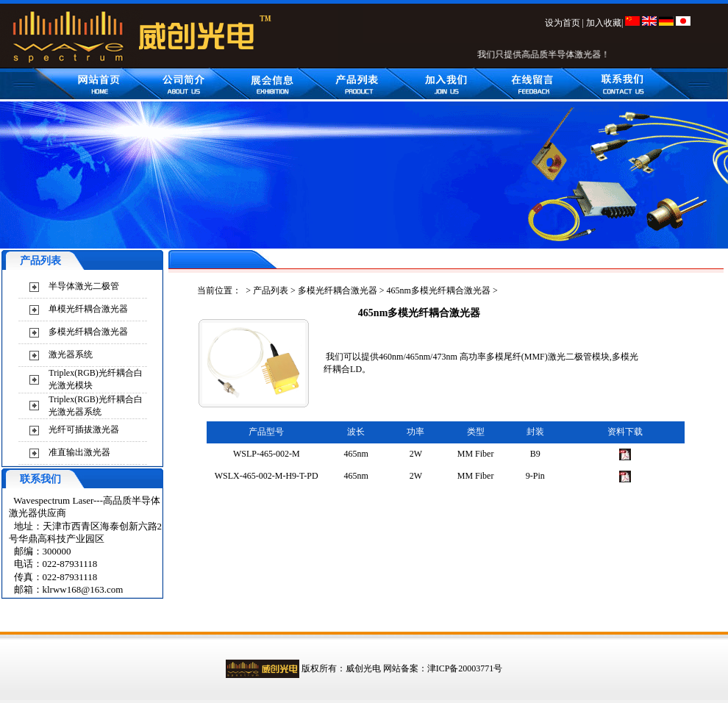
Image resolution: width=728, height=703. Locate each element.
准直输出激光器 (79, 452)
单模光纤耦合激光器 (88, 309)
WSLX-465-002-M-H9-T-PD (267, 476)
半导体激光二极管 (84, 286)
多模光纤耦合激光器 (88, 332)
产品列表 (271, 290)
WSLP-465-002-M (267, 454)
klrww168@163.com (83, 589)
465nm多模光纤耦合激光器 (439, 290)
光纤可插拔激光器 (84, 429)
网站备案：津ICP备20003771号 (443, 668)
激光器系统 (71, 354)
